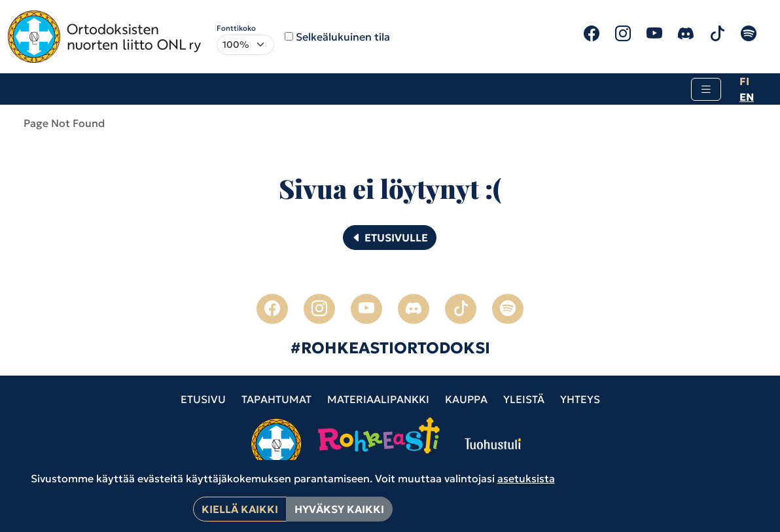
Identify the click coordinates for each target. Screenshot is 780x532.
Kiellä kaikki (240, 509)
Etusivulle (390, 238)
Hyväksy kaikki (339, 509)
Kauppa (466, 399)
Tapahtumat (276, 399)
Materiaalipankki (378, 399)
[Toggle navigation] (706, 89)
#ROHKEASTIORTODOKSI (390, 348)
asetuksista (526, 478)
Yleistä (524, 399)
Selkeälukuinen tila (343, 37)
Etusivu (203, 399)
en (747, 97)
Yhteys (580, 399)
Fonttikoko (236, 28)
